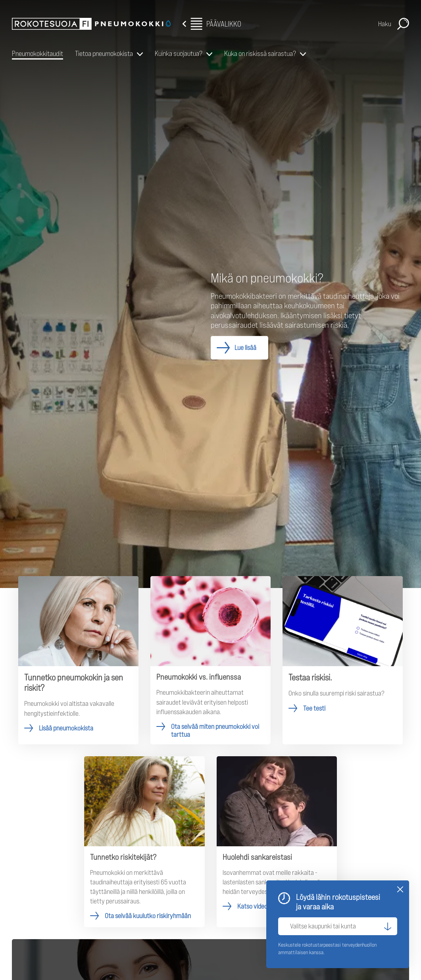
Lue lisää (245, 348)
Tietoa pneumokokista (104, 53)
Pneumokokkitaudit (37, 53)
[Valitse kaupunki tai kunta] (338, 926)
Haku (385, 24)
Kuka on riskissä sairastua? (260, 53)
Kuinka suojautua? (179, 53)
